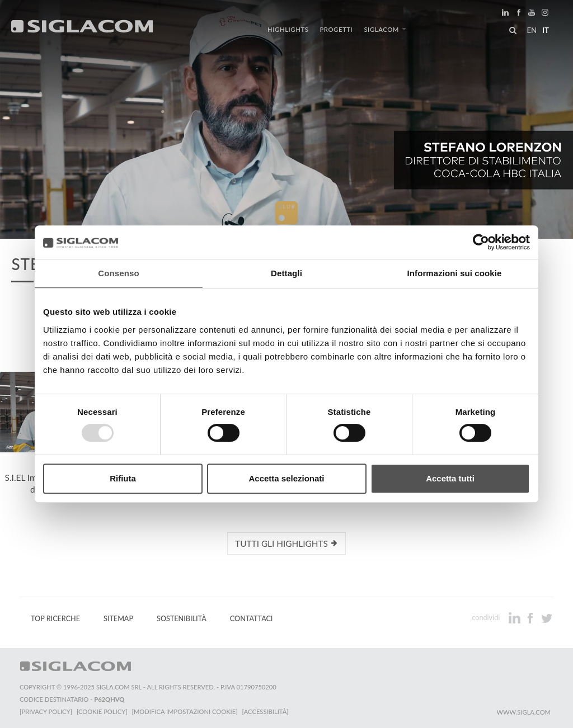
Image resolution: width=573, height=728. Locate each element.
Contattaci (252, 619)
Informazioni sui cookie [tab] (455, 273)
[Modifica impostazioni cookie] (185, 712)
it (546, 30)
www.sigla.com (523, 712)
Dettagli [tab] (286, 273)
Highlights (288, 29)
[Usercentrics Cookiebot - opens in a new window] (481, 242)
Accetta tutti (450, 478)
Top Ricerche (55, 619)
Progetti (336, 29)
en (532, 30)
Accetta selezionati (286, 478)
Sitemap (118, 619)
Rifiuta (123, 478)
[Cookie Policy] (102, 712)
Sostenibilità (182, 619)
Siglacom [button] (385, 29)
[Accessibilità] (266, 712)
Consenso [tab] (118, 273)
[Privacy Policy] (46, 712)
